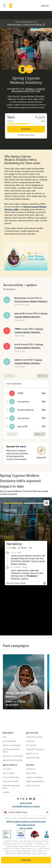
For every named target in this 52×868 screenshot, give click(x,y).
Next (43, 376)
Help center (31, 773)
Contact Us (31, 769)
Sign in (45, 6)
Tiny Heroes (31, 745)
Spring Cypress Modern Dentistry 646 (28, 90)
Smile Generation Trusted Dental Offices (26, 24)
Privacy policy (26, 803)
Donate (26, 129)
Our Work (7, 769)
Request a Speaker (34, 777)
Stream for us (32, 753)
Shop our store (33, 785)
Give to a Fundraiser (12, 745)
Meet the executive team (11, 787)
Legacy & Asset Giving (13, 760)
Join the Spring (9, 741)
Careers (6, 792)
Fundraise (30, 741)
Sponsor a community (13, 756)
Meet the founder (11, 781)
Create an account (34, 737)
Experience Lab (33, 758)
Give (5, 737)
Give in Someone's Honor (11, 751)
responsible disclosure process (26, 806)
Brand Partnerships (35, 781)
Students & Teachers (35, 749)
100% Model (8, 773)
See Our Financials (11, 777)
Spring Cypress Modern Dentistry (31, 301)
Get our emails (26, 828)
